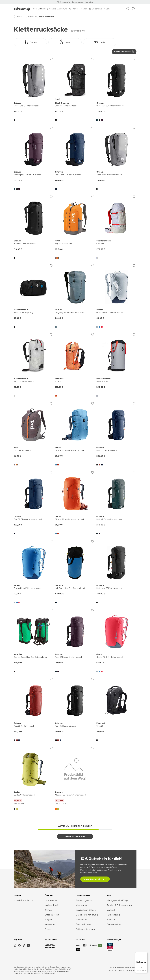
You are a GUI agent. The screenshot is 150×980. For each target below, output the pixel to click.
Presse (48, 929)
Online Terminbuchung (87, 915)
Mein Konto (81, 905)
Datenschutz (131, 970)
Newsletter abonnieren (93, 879)
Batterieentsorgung (85, 929)
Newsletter (50, 924)
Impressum (120, 970)
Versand (111, 910)
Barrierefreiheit (114, 924)
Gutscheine (81, 920)
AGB (111, 970)
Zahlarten (111, 920)
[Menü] (146, 954)
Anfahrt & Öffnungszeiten (119, 905)
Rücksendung (113, 915)
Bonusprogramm (84, 900)
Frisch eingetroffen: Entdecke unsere (71, 2)
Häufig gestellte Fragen (118, 900)
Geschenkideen (83, 924)
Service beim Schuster (87, 910)
